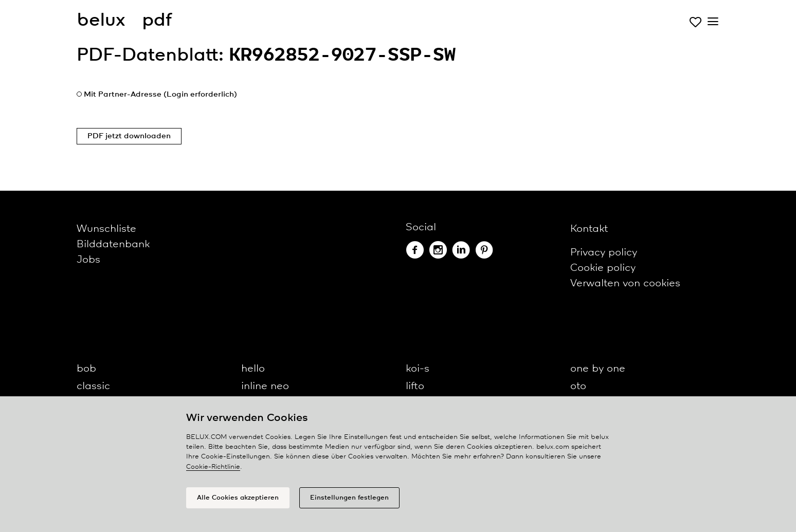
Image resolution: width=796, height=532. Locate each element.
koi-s (418, 369)
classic (93, 386)
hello (253, 369)
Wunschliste (106, 229)
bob (86, 369)
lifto (415, 386)
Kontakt (589, 229)
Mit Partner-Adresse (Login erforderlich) (160, 95)
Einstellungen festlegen (349, 498)
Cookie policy (603, 268)
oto (578, 386)
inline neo (265, 386)
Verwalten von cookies (625, 283)
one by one (598, 369)
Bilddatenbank (113, 244)
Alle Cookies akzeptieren (238, 498)
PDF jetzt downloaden (129, 136)
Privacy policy (604, 253)
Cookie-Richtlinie (213, 467)
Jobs (88, 260)
